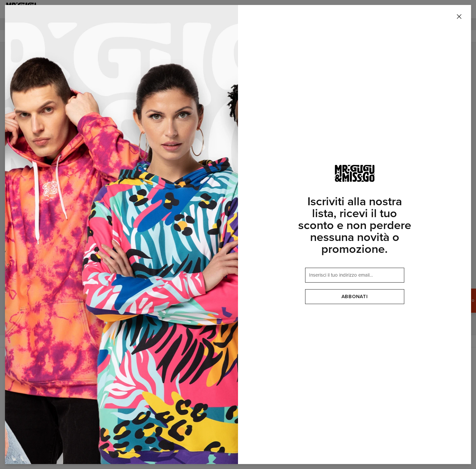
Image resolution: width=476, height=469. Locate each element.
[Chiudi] (459, 17)
